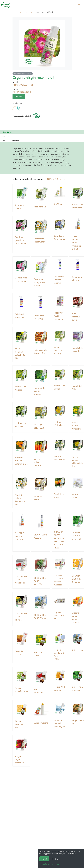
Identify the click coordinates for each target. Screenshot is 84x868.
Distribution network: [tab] (11, 140)
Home (16, 12)
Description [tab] (7, 131)
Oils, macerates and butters (23, 74)
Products (26, 12)
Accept (44, 859)
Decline (55, 859)
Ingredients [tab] (7, 135)
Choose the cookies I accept (49, 864)
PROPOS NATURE (54, 178)
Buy (19, 96)
